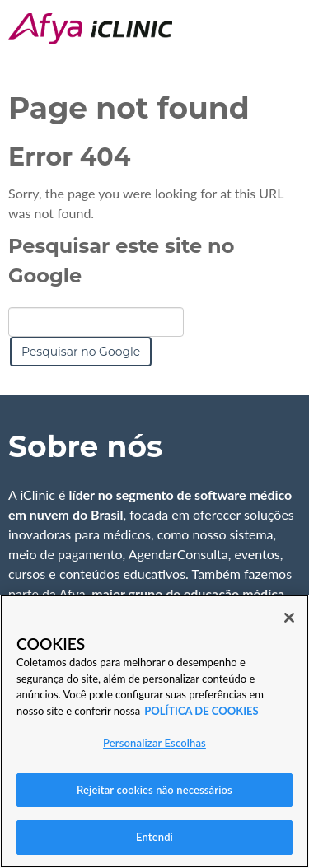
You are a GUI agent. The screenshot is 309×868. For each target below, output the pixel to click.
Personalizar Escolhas (154, 743)
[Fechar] (289, 618)
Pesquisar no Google (81, 352)
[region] (154, 731)
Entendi (154, 837)
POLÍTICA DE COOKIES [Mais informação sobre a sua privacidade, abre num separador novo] (201, 711)
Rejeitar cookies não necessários (154, 790)
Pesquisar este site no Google (121, 261)
